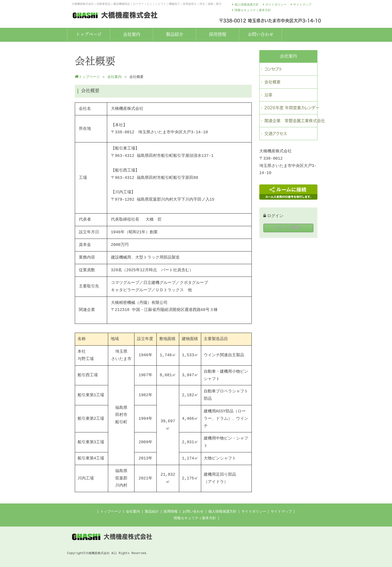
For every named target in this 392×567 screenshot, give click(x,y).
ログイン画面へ (288, 228)
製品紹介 (152, 512)
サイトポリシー (254, 512)
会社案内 (133, 512)
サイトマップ (281, 512)
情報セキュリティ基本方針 (195, 518)
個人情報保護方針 (222, 512)
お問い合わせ (193, 512)
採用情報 (171, 512)
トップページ (111, 512)
